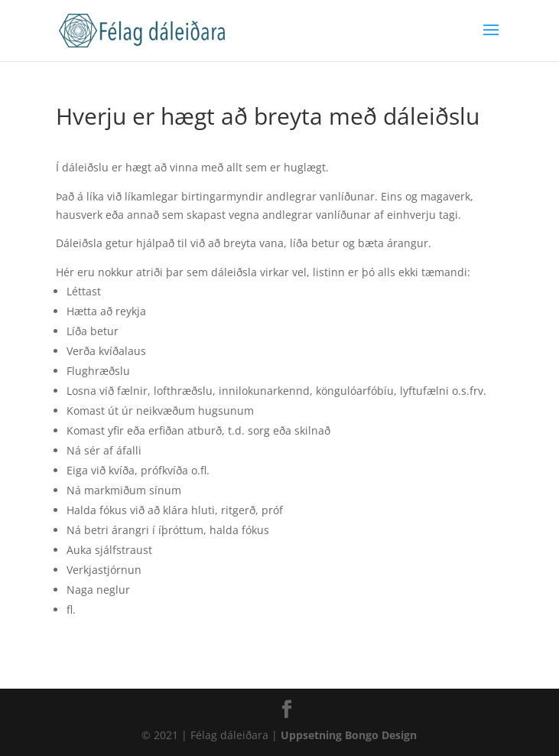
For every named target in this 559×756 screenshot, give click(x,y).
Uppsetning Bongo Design (349, 735)
